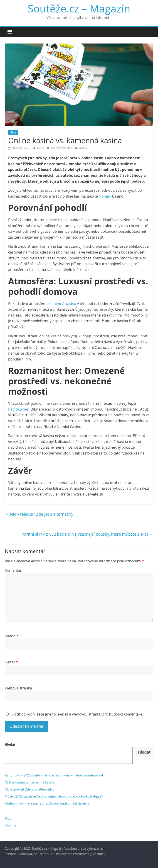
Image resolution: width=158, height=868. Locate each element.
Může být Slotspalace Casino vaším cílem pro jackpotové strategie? (54, 796)
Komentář (13, 570)
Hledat (10, 744)
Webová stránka (18, 688)
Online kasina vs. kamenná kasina (30, 782)
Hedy (41, 148)
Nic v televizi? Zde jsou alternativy (39, 514)
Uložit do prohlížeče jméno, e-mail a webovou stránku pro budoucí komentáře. (77, 714)
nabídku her (18, 409)
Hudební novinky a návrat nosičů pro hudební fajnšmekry (47, 803)
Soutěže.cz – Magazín (79, 8)
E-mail (11, 662)
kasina (83, 148)
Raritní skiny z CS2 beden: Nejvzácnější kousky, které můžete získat (87, 534)
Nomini (105, 196)
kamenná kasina (62, 304)
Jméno (12, 636)
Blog (13, 132)
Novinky (11, 825)
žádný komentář (59, 148)
